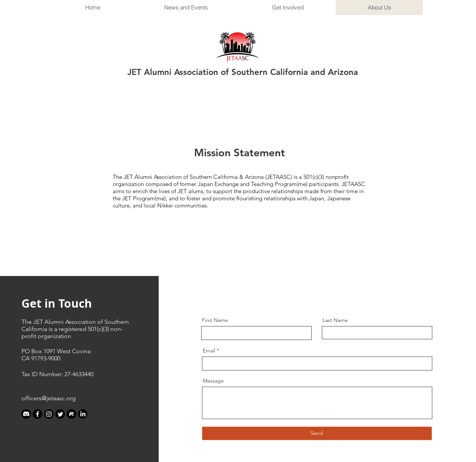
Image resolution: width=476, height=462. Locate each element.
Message (213, 381)
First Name (215, 320)
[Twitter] (60, 414)
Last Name (335, 320)
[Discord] (26, 414)
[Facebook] (37, 414)
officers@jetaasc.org (49, 398)
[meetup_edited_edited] (71, 414)
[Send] (317, 433)
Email (209, 351)
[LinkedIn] (83, 414)
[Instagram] (49, 414)
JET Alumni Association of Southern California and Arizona (243, 72)
